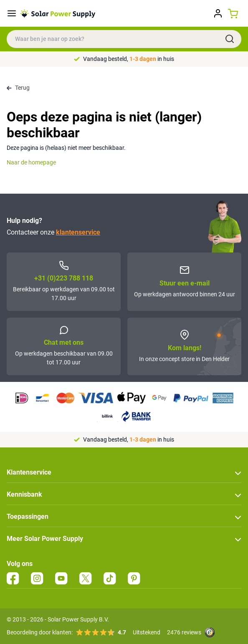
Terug (18, 88)
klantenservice (78, 232)
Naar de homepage (31, 162)
